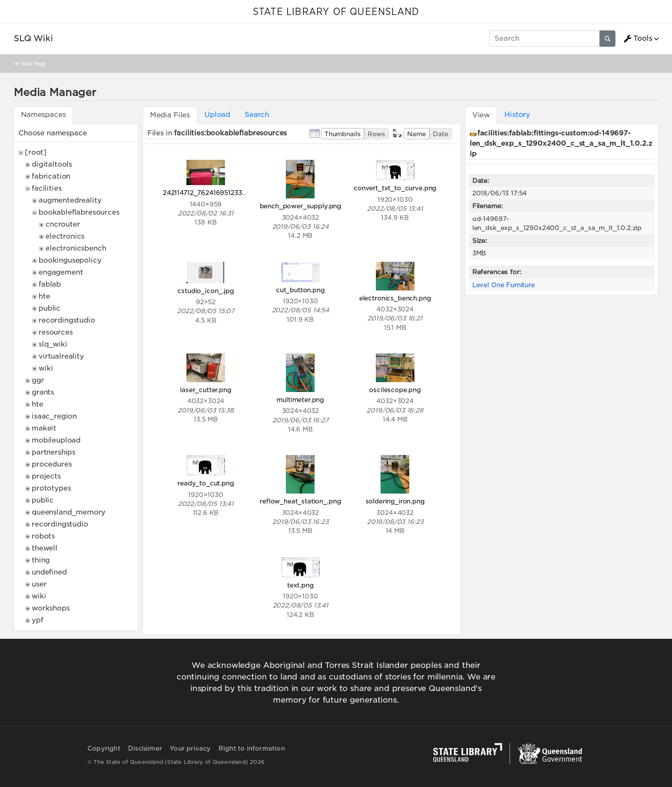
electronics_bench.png (395, 298)
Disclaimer (145, 748)
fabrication (51, 176)
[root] (36, 152)
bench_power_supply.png (300, 206)
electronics (65, 236)
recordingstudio (67, 320)
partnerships (54, 452)
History (517, 115)
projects (46, 476)
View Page (33, 64)
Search (257, 115)
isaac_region (54, 416)
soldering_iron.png (395, 501)
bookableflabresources (79, 212)
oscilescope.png (395, 390)
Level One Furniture (504, 285)
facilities (46, 188)
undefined (49, 572)
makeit (44, 428)
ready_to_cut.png (205, 483)
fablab (50, 284)
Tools (638, 39)
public (49, 308)
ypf (37, 620)
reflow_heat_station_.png (300, 501)
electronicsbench (76, 248)
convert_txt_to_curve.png (395, 188)
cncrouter (63, 224)
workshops (51, 608)
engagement (61, 272)
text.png (300, 585)
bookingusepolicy (70, 260)
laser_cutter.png (205, 390)
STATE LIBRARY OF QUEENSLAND (336, 12)
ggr (38, 380)
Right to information (252, 748)
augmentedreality (70, 200)
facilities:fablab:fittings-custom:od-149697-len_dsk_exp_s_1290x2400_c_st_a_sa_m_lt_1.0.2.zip (561, 143)
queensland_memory (69, 512)
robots (43, 536)
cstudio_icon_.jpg (205, 291)
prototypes (51, 488)
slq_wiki (53, 344)
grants (43, 392)
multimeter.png (300, 399)
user (39, 584)
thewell (45, 548)
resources (56, 332)
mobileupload (56, 440)
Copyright (104, 748)
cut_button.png (300, 290)
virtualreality (61, 356)
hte (44, 296)
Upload (217, 115)
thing (41, 560)
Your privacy (190, 748)
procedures (52, 464)
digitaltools (52, 164)
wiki (46, 368)
